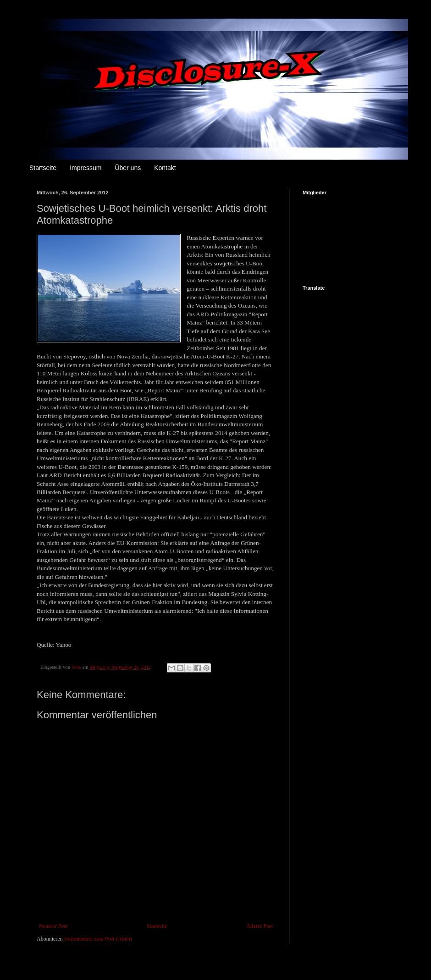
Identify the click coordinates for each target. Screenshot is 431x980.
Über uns (128, 168)
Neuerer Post (53, 926)
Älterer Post (260, 926)
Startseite (43, 168)
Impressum (86, 168)
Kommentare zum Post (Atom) (98, 939)
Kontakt (165, 168)
